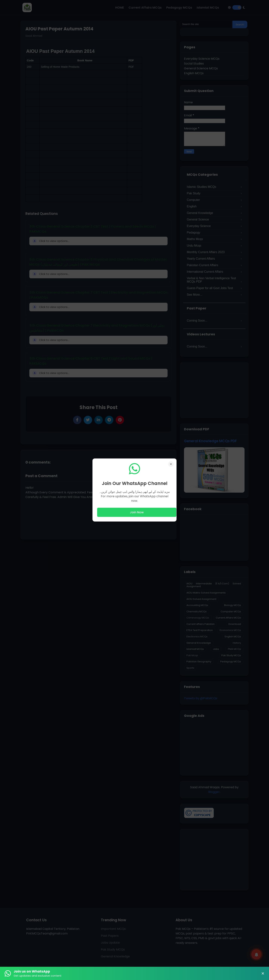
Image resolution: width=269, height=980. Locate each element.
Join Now (137, 512)
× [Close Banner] (263, 973)
